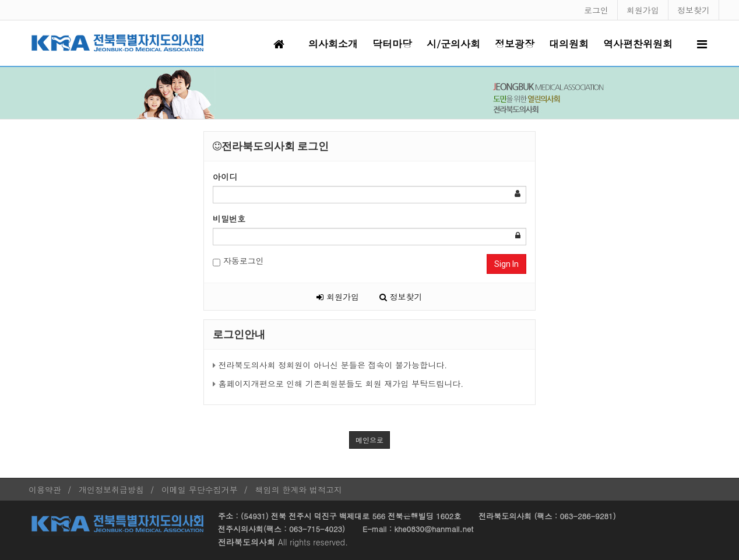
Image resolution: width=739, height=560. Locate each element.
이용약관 (45, 489)
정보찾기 (694, 10)
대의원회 (569, 44)
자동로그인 (238, 261)
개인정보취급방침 (111, 489)
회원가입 (643, 10)
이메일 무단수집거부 (200, 489)
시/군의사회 (453, 44)
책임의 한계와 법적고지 (299, 489)
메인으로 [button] (369, 440)
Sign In (506, 264)
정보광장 (515, 44)
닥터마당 (392, 44)
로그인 (596, 10)
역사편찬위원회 (638, 44)
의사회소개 (333, 44)
